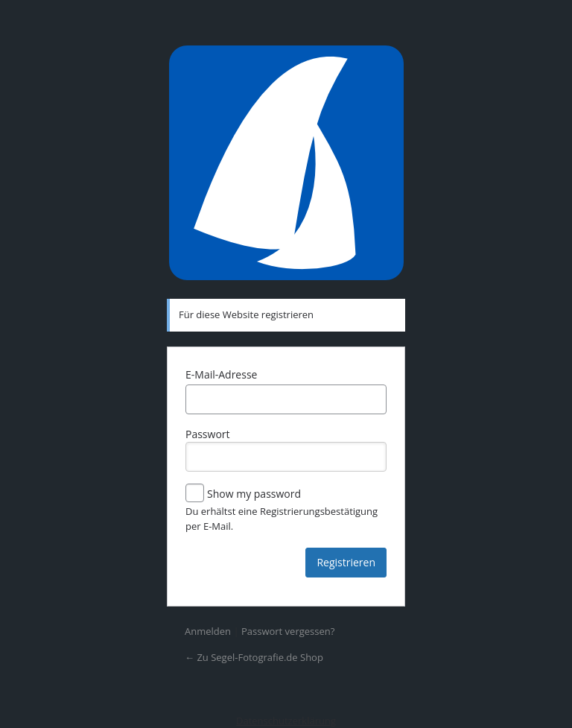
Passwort (286, 449)
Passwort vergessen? (288, 631)
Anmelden (208, 631)
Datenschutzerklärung (286, 721)
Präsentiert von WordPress (286, 163)
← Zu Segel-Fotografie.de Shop (254, 657)
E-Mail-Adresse (221, 374)
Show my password (243, 494)
